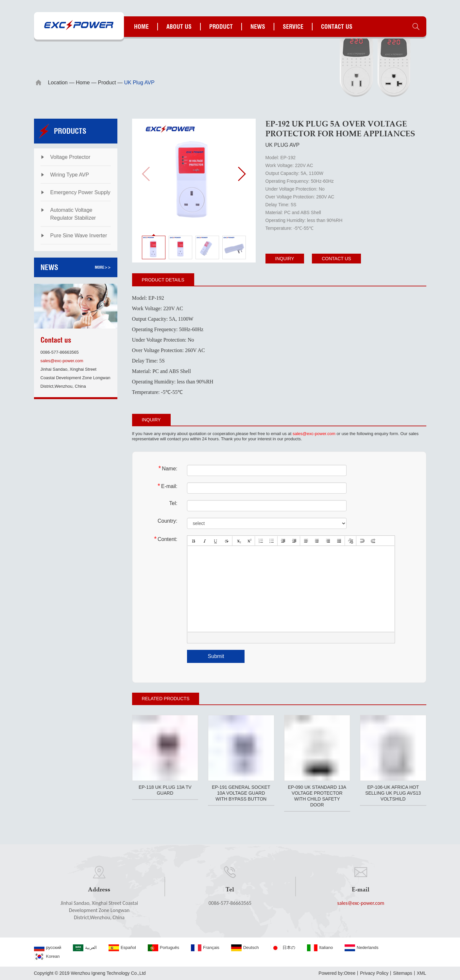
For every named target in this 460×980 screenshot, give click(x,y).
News (258, 27)
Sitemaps (402, 973)
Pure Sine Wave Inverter (79, 236)
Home (141, 27)
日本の (283, 948)
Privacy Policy (374, 973)
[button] (241, 174)
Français (205, 948)
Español (122, 948)
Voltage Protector (70, 157)
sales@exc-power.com (62, 361)
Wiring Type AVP (70, 175)
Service (293, 27)
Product (221, 27)
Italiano (320, 948)
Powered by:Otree (337, 973)
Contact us (337, 27)
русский (48, 948)
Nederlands (362, 948)
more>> (103, 267)
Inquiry (285, 259)
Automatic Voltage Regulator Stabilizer (73, 214)
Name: (168, 468)
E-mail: (168, 486)
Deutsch (245, 948)
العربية (85, 948)
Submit (216, 656)
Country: (167, 521)
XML (422, 973)
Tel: (173, 503)
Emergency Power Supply (80, 192)
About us (179, 27)
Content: (166, 539)
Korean (47, 957)
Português (163, 948)
